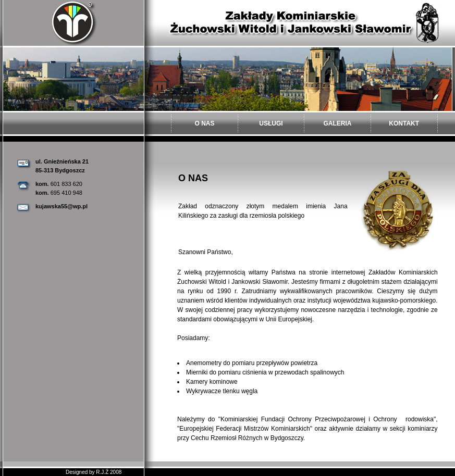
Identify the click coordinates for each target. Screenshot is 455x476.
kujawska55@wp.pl (62, 206)
